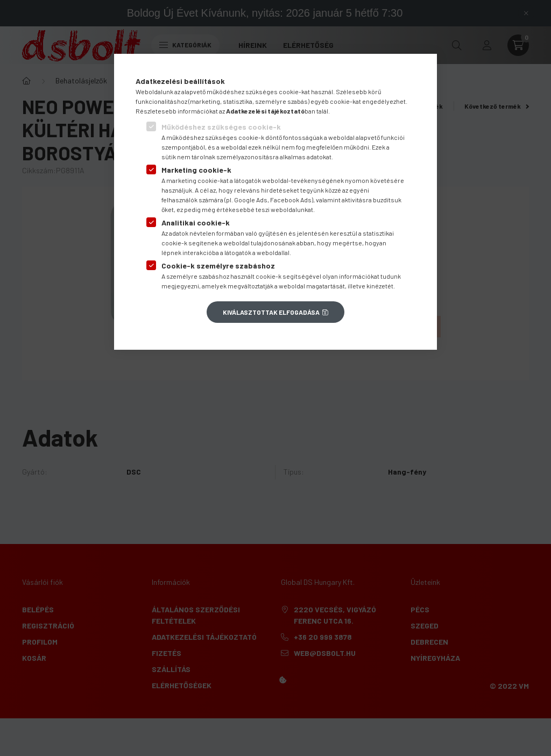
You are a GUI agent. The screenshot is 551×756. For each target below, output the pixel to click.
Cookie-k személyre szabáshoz (218, 266)
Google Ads (251, 200)
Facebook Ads (291, 200)
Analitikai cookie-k (196, 222)
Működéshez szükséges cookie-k (221, 127)
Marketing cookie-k (196, 170)
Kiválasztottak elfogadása (271, 312)
